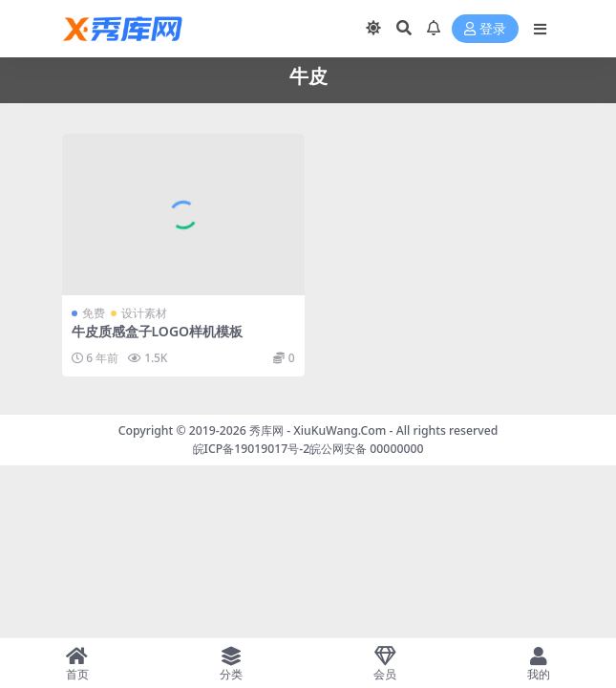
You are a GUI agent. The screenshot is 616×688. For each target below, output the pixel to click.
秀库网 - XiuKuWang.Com (319, 430)
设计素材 (144, 313)
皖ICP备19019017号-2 (252, 449)
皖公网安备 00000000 (366, 449)
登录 (485, 29)
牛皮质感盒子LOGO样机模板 (158, 331)
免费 (94, 313)
